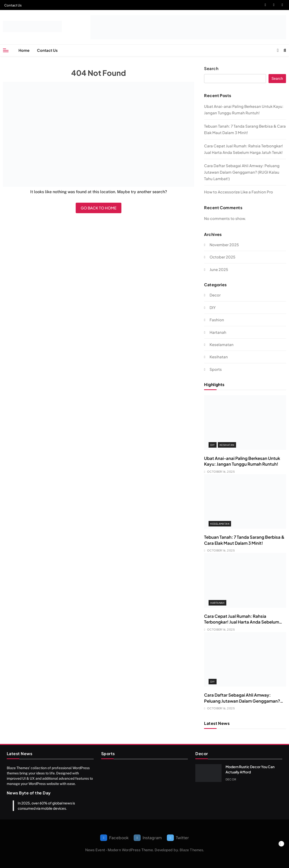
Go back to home (99, 208)
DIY (213, 307)
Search (211, 69)
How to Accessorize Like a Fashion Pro (239, 192)
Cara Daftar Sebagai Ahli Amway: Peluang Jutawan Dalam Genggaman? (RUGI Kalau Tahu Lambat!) (242, 172)
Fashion (217, 320)
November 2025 (224, 245)
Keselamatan (222, 344)
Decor (215, 295)
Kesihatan (219, 357)
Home (24, 50)
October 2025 (222, 257)
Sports (216, 369)
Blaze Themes (191, 850)
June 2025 (219, 269)
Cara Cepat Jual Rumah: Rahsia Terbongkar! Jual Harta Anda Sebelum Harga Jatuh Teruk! (242, 622)
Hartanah (218, 332)
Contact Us (13, 5)
